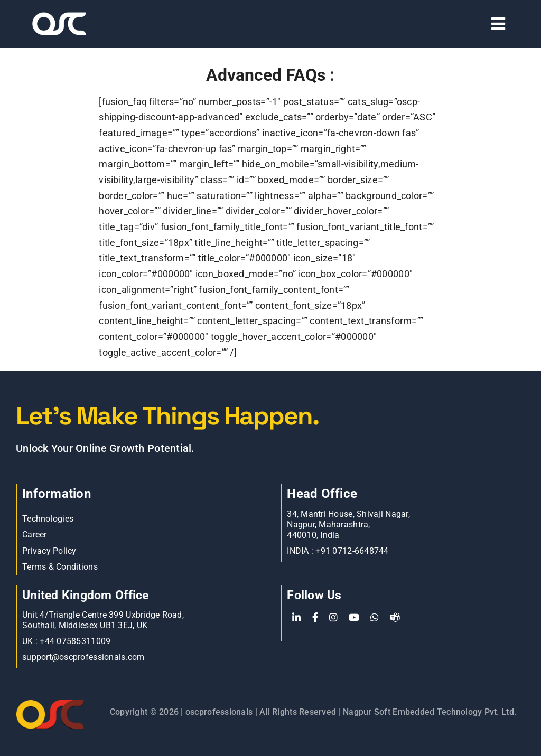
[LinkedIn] (296, 618)
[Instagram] (333, 618)
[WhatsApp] (375, 618)
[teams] (395, 618)
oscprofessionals (220, 712)
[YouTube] (354, 618)
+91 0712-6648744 (352, 551)
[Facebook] (315, 618)
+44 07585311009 (75, 641)
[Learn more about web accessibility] (97, 24)
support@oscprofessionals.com (83, 657)
